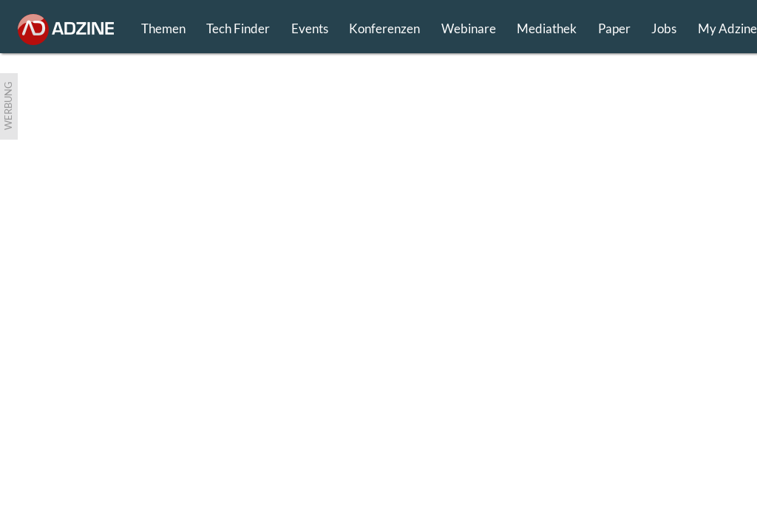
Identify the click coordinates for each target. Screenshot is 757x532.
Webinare (469, 28)
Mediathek (547, 28)
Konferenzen (384, 28)
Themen (163, 28)
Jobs (664, 28)
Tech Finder (238, 28)
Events (310, 28)
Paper (614, 28)
